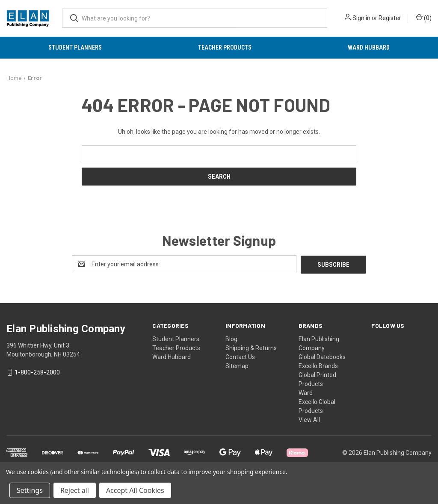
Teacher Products (225, 47)
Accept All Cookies (135, 490)
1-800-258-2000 (37, 372)
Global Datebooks (322, 357)
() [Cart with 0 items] (424, 18)
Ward (306, 392)
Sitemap (237, 365)
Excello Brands (318, 365)
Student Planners (75, 47)
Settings (30, 490)
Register (390, 18)
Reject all (75, 490)
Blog (231, 339)
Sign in (361, 18)
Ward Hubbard (369, 47)
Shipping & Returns (251, 348)
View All (309, 419)
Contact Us (240, 357)
